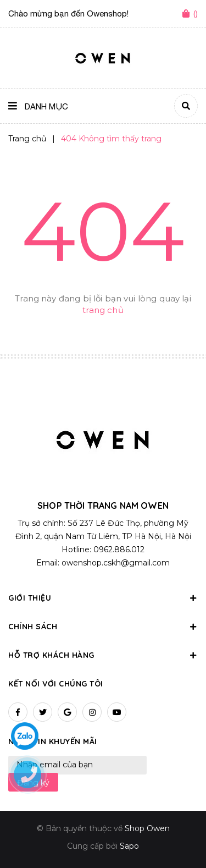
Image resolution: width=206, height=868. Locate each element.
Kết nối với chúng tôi (56, 684)
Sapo (129, 846)
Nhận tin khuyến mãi (53, 741)
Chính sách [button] (103, 627)
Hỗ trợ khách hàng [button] (103, 655)
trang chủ (103, 310)
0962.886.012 (119, 550)
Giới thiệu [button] (103, 598)
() (196, 13)
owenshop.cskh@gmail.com (116, 563)
